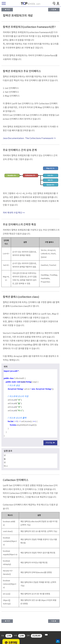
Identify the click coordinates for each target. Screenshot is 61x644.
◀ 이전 (7, 10)
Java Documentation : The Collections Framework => (29, 138)
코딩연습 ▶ (50, 443)
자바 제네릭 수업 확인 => (14, 213)
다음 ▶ (54, 10)
